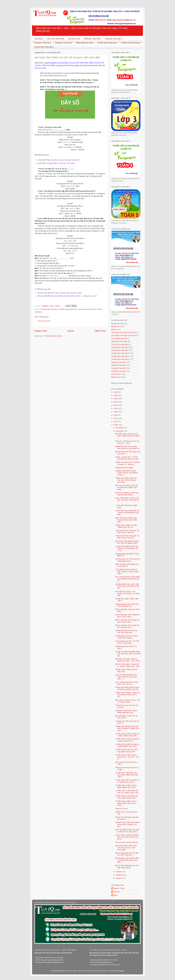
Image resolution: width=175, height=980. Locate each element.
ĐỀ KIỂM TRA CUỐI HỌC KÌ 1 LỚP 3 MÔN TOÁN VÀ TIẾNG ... (128, 436)
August (119, 878)
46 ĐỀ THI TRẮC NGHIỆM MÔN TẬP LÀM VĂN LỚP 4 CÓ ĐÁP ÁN (128, 654)
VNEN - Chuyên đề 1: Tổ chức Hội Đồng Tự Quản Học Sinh (127, 458)
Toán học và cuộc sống (120, 344)
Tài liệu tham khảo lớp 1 (120, 347)
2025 (116, 395)
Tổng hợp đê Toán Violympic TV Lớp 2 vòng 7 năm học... (127, 537)
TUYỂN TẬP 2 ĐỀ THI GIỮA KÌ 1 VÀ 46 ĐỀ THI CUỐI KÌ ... (128, 781)
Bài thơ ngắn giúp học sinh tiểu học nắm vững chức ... (127, 854)
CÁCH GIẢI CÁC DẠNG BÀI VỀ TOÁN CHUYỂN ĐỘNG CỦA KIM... (127, 513)
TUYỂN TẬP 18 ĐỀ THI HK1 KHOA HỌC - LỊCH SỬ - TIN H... (127, 757)
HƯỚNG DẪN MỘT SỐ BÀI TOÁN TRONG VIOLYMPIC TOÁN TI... (127, 473)
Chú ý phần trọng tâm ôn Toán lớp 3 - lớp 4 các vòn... (127, 683)
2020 (116, 412)
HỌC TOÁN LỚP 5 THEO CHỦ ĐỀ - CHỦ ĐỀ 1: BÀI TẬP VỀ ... (127, 500)
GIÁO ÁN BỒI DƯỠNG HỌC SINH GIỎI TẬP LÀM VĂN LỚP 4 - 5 (126, 677)
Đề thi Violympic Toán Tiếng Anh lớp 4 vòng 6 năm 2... (127, 621)
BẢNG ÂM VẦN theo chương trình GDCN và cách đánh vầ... (128, 447)
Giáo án (114, 329)
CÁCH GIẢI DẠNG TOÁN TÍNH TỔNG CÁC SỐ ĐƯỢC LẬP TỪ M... (127, 548)
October (119, 872)
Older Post (100, 331)
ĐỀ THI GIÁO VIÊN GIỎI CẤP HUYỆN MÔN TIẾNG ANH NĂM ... (127, 488)
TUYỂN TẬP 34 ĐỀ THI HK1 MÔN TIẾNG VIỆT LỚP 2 (126, 786)
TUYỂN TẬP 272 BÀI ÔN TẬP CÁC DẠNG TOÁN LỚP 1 (127, 797)
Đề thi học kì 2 (117, 377)
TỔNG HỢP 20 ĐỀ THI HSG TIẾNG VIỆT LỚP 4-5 (126, 526)
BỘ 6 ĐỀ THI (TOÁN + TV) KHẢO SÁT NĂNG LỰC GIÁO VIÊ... (128, 594)
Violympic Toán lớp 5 (63, 43)
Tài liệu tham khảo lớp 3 (107, 43)
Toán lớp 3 (39, 39)
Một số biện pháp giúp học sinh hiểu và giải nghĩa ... (127, 866)
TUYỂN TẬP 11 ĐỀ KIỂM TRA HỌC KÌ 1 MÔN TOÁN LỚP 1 (127, 792)
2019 (116, 415)
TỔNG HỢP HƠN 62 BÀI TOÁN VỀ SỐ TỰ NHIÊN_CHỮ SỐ (127, 688)
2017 (116, 422)
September (120, 875)
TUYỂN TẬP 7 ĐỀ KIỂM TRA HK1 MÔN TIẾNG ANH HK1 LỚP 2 (127, 775)
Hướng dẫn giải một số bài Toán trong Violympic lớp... (127, 605)
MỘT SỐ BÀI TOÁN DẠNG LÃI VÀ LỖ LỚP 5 (127, 565)
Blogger (121, 971)
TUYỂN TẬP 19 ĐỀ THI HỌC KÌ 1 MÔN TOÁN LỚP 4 (127, 740)
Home (71, 331)
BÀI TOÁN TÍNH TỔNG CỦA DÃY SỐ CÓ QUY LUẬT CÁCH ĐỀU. (126, 848)
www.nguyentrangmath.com (53, 962)
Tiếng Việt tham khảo (85, 43)
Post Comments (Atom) (54, 336)
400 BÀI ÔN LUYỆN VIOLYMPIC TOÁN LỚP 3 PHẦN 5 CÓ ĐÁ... (128, 824)
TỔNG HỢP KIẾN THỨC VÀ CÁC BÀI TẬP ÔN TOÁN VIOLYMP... (126, 480)
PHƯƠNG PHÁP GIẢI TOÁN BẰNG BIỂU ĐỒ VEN (126, 712)
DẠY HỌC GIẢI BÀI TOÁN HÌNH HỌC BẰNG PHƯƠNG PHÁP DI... (128, 579)
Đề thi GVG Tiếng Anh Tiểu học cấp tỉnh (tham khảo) (127, 494)
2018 (116, 418)
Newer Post (41, 331)
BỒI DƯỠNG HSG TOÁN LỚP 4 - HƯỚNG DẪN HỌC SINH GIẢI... (128, 860)
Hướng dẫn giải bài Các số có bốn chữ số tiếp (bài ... (126, 631)
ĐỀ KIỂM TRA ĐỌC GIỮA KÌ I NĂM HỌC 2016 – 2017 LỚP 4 (128, 660)
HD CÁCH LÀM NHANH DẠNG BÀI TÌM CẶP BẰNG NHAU (127, 542)
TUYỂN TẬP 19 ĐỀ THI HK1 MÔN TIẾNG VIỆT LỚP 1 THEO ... (126, 803)
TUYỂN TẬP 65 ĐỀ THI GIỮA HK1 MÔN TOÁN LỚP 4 (127, 751)
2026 (116, 392)
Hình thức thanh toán (56, 39)
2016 (116, 425)
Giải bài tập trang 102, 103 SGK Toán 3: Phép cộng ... (127, 642)
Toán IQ (117, 892)
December (120, 428)
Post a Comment (44, 321)
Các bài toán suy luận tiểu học (127, 842)
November (120, 431)
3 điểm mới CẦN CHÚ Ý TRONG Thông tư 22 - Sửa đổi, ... (128, 463)
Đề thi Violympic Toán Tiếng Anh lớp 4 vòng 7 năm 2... (127, 616)
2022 (116, 405)
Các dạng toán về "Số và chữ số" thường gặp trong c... (128, 560)
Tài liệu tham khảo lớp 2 (120, 350)
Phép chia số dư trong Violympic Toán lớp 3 (63, 160)
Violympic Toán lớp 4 (42, 43)
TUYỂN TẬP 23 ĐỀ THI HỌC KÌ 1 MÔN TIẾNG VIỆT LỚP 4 (127, 745)
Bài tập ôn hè (116, 326)
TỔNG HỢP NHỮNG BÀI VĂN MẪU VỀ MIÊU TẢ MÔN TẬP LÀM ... (127, 728)
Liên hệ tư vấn (74, 39)
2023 (116, 402)
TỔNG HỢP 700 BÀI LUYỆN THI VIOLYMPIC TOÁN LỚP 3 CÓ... (128, 695)
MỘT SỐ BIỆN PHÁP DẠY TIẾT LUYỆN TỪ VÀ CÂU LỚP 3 (127, 831)
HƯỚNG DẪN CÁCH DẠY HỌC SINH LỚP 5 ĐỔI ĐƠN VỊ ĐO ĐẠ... (127, 586)
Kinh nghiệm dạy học (119, 338)
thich (115, 895)
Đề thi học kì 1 (117, 374)
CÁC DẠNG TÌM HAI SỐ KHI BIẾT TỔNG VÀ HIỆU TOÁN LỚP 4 (127, 572)
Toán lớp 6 (108, 965)
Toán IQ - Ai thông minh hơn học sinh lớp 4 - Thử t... (127, 442)
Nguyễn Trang (119, 888)
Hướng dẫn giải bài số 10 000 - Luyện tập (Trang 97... (127, 637)
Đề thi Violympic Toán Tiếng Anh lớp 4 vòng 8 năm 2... (127, 626)
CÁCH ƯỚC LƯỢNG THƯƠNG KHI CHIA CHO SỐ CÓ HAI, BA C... (127, 837)
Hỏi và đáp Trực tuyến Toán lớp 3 (123, 332)
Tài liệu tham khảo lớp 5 (44, 47)
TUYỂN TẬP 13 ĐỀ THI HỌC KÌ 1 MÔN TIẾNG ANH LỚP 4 (127, 735)
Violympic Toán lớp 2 (92, 39)
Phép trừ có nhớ (121, 809)
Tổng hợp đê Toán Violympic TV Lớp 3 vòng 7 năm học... (127, 532)
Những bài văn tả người (124, 468)
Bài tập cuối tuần (117, 323)
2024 (116, 399)
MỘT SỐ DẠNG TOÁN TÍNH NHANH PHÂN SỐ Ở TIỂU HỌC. (126, 520)
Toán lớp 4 (39, 63)
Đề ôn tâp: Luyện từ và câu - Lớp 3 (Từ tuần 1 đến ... (128, 701)
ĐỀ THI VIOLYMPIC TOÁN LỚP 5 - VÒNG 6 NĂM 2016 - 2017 (128, 665)
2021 (116, 408)
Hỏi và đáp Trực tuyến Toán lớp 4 (123, 335)
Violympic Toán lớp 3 (113, 39)
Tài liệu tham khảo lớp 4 (131, 43)
